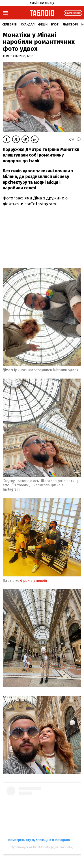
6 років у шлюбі (34, 581)
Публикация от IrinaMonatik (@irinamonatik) (42, 847)
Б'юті (55, 24)
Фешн (43, 24)
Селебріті (10, 24)
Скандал (28, 24)
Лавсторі (70, 24)
